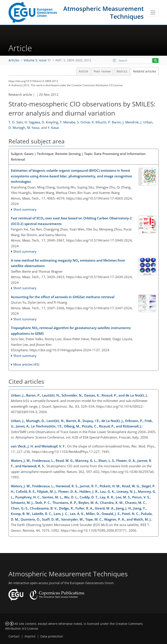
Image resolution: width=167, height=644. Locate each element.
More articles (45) (26, 364)
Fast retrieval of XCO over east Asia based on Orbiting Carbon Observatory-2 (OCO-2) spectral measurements (71, 221)
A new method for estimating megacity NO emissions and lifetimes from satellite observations (68, 263)
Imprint (30, 636)
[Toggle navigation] (153, 12)
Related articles (145, 71)
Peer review (102, 71)
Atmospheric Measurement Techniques (104, 12)
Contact (14, 636)
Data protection (52, 636)
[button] (114, 60)
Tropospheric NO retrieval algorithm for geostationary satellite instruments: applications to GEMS (71, 331)
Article (83, 71)
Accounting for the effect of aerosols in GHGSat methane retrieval (63, 297)
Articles (14, 60)
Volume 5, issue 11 (37, 60)
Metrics (122, 71)
